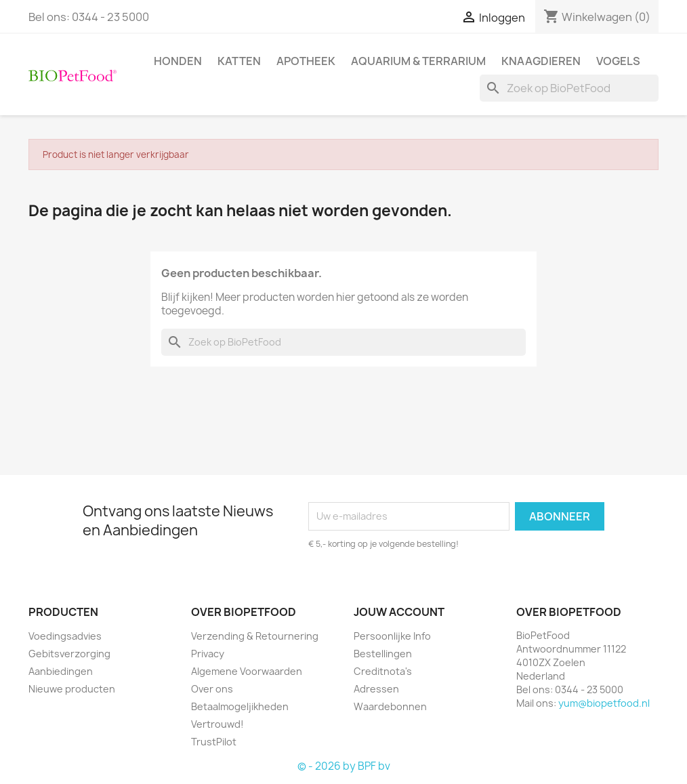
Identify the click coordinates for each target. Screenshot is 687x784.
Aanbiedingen (61, 671)
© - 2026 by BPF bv (344, 766)
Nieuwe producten (72, 689)
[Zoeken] (569, 88)
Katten (239, 61)
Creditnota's (383, 671)
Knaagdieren (541, 61)
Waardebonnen (390, 706)
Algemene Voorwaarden (247, 671)
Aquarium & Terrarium (418, 61)
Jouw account (399, 612)
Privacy (208, 654)
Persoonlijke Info (392, 636)
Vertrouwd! (217, 724)
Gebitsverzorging (69, 654)
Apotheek (306, 61)
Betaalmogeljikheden (240, 706)
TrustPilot (214, 742)
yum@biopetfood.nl (604, 703)
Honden (178, 61)
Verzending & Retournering (255, 636)
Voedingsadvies (65, 636)
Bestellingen (383, 654)
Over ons (212, 689)
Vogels (618, 61)
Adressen (376, 689)
